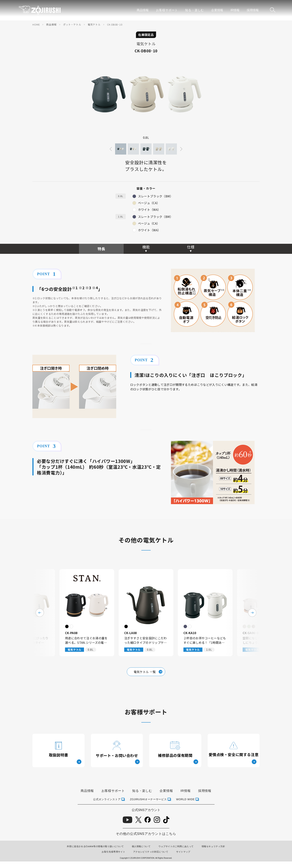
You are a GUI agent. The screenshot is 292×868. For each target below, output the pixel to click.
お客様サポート (167, 10)
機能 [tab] (146, 247)
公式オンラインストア (107, 799)
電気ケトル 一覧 (148, 672)
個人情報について (141, 846)
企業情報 (217, 10)
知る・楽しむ (195, 10)
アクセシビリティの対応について (151, 852)
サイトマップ (183, 852)
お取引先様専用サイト (113, 852)
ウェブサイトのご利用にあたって (176, 846)
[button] (121, 149)
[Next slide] (181, 149)
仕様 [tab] (191, 247)
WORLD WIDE (185, 799)
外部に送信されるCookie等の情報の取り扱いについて (95, 846)
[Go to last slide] (111, 149)
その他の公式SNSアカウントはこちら (146, 834)
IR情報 (235, 10)
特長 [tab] (101, 249)
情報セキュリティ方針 (213, 846)
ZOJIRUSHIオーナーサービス (148, 799)
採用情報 (253, 10)
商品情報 (143, 10)
